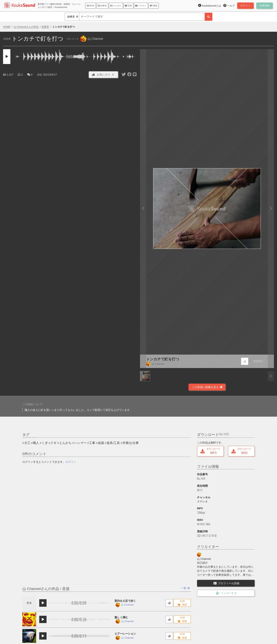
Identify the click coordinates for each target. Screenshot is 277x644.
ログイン (71, 462)
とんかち (65, 443)
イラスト (141, 6)
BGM (91, 6)
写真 (128, 6)
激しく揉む (121, 617)
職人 (36, 443)
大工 (27, 443)
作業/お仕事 (131, 443)
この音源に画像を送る (207, 387)
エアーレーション (125, 634)
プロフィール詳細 (226, 583)
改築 (101, 443)
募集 (154, 6)
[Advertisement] (70, 380)
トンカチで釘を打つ (163, 359)
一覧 (185, 588)
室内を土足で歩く (125, 601)
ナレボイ (116, 6)
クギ (53, 443)
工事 (92, 443)
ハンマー (80, 443)
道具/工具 (113, 443)
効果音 (102, 6)
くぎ (45, 443)
